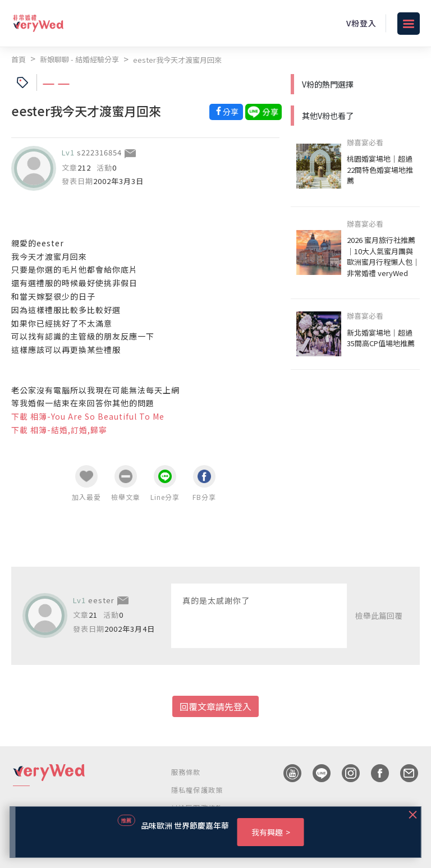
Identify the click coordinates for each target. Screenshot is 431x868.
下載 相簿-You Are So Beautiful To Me (88, 416)
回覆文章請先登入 (215, 706)
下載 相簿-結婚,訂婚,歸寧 (59, 430)
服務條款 (186, 772)
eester (101, 600)
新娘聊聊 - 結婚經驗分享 (79, 59)
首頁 (19, 59)
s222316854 (99, 152)
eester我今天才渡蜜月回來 (177, 60)
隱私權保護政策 (197, 790)
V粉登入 (361, 23)
